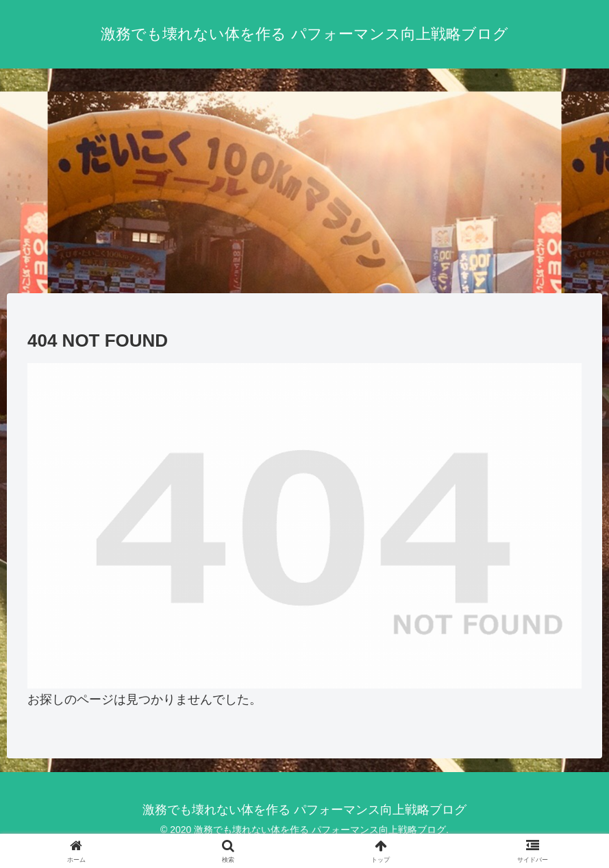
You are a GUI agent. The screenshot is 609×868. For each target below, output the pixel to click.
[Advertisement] (304, 181)
